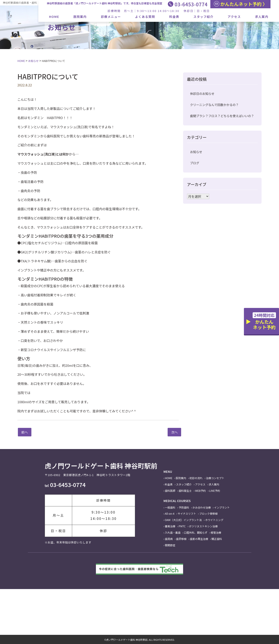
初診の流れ (196, 478)
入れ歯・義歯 (173, 532)
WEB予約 (201, 491)
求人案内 (262, 17)
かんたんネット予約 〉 (241, 4)
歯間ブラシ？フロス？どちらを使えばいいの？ (222, 116)
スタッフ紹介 (203, 17)
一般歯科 (170, 507)
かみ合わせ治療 (202, 507)
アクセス (234, 17)
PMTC (182, 526)
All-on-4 (170, 513)
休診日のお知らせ (202, 94)
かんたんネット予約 (264, 321)
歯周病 (169, 539)
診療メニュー (111, 17)
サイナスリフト (187, 513)
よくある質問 (145, 17)
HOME (54, 17)
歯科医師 (170, 491)
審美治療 (170, 526)
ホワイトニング (214, 520)
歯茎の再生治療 (199, 539)
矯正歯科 (217, 539)
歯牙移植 (181, 539)
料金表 (174, 17)
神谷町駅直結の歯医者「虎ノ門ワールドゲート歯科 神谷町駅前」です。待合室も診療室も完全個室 (105, 3)
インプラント (222, 507)
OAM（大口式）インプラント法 (183, 520)
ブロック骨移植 (208, 513)
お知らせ (196, 152)
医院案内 (80, 17)
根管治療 (216, 532)
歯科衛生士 (185, 491)
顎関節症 (170, 545)
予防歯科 (184, 507)
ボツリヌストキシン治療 (203, 526)
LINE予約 (215, 491)
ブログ (195, 163)
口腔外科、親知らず (196, 532)
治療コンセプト (215, 478)
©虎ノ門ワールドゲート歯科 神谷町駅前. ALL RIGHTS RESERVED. (139, 640)
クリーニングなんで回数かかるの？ (214, 105)
